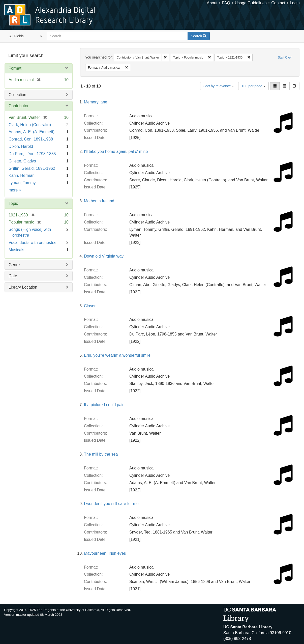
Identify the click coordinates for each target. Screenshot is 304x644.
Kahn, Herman (22, 175)
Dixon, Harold (21, 146)
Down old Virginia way (104, 256)
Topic (13, 203)
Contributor (19, 106)
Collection (17, 95)
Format (15, 68)
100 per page (253, 86)
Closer (90, 306)
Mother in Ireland (99, 201)
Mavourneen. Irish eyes (105, 553)
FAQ (226, 3)
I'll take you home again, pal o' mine (116, 151)
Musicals (16, 250)
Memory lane (96, 102)
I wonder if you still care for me (111, 504)
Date (13, 276)
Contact (278, 3)
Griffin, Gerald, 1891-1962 (32, 168)
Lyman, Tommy (22, 183)
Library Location (23, 287)
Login (295, 3)
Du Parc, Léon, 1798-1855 (32, 154)
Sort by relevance (219, 86)
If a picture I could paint (105, 405)
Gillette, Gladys (22, 161)
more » (15, 190)
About (212, 3)
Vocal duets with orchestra (32, 243)
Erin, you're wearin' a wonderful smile (117, 355)
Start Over (285, 58)
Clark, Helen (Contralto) (30, 125)
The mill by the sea (101, 454)
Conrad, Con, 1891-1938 (31, 139)
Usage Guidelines (251, 3)
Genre (14, 265)
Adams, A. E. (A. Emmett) (32, 132)
